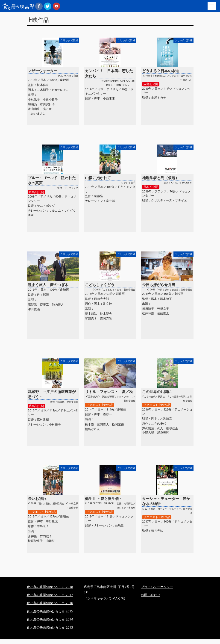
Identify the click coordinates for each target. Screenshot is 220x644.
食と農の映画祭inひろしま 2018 (50, 587)
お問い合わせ (151, 595)
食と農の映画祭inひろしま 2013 (50, 627)
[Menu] (212, 6)
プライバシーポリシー (157, 587)
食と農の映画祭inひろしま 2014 (50, 619)
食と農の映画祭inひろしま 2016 (50, 603)
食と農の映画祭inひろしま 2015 (50, 611)
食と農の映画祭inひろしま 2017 (50, 595)
